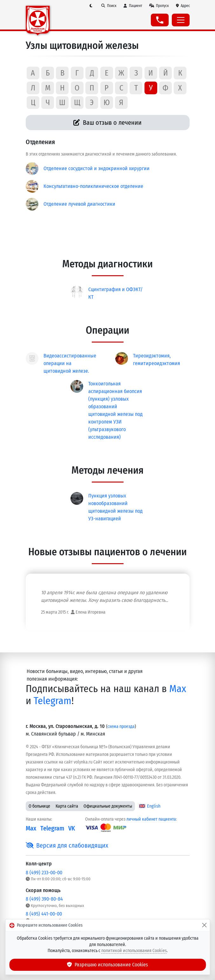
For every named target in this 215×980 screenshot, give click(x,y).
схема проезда (121, 727)
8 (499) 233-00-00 (44, 873)
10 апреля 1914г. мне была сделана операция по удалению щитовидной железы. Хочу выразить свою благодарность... (104, 596)
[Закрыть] (204, 925)
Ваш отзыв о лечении (107, 123)
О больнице (39, 806)
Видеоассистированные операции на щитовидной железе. (70, 363)
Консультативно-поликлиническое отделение (93, 186)
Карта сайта (67, 806)
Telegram (53, 701)
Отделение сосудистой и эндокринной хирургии (97, 168)
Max (178, 689)
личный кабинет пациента (151, 819)
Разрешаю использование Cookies (108, 965)
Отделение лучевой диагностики (79, 204)
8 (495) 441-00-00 (44, 914)
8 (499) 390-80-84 (44, 899)
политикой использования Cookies (134, 951)
